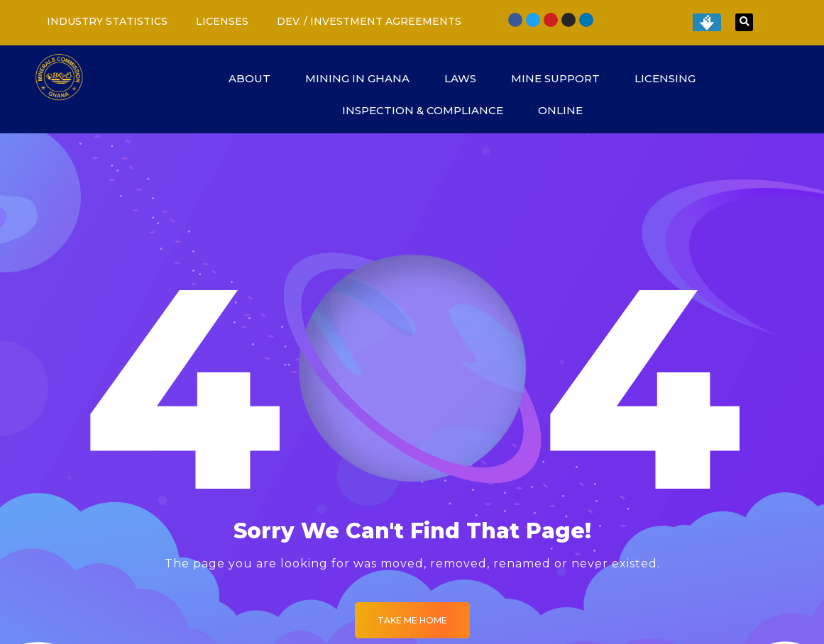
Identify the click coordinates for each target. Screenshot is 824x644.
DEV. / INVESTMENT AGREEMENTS (369, 21)
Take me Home (412, 620)
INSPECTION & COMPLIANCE (429, 110)
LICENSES (222, 21)
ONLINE (567, 110)
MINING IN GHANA (364, 78)
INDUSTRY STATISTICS (107, 21)
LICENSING (672, 78)
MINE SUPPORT (562, 78)
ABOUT (256, 78)
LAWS (467, 78)
